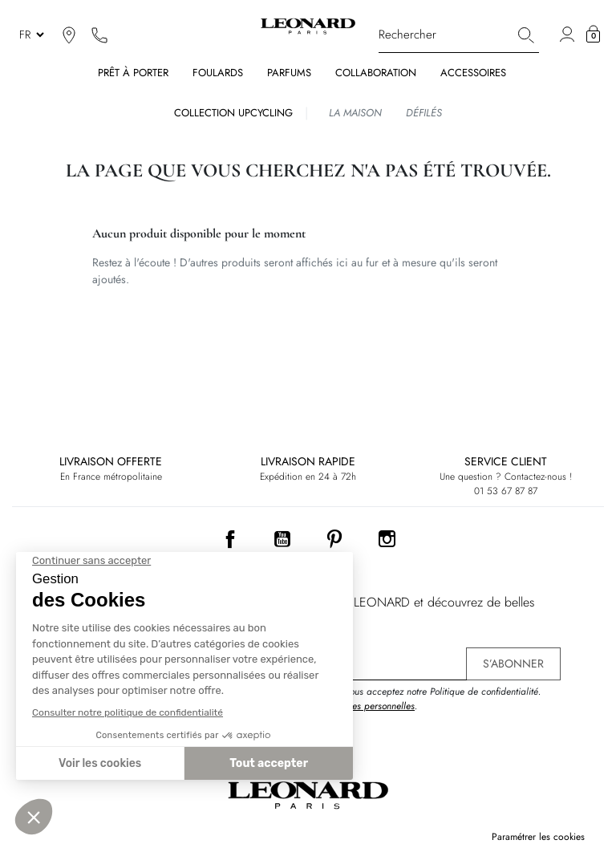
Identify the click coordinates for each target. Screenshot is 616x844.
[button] (593, 34)
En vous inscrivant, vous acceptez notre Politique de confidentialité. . (404, 699)
